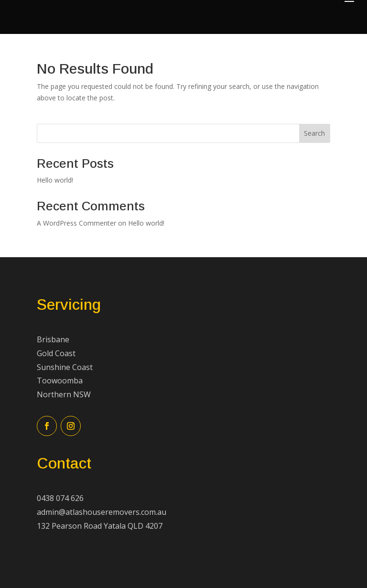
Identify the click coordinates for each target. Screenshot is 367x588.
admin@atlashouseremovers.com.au (102, 512)
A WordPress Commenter (76, 223)
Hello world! (55, 180)
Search (314, 133)
